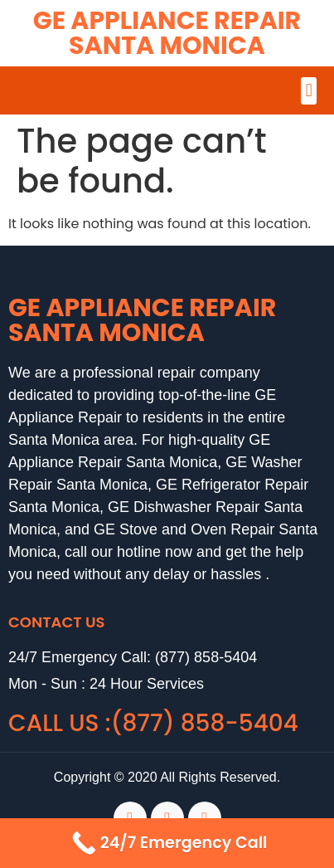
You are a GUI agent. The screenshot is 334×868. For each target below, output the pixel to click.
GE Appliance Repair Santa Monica (167, 33)
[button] (309, 91)
